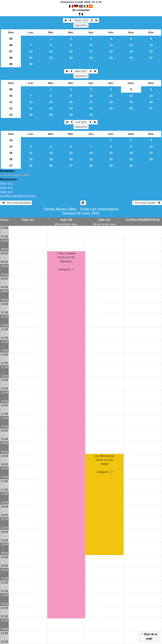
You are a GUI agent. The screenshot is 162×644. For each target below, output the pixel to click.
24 (91, 58)
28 (31, 64)
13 (151, 45)
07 (11, 51)
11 (111, 45)
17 (91, 51)
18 (111, 51)
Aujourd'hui (81, 25)
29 (51, 115)
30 (71, 115)
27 (151, 58)
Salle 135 (6, 188)
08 (11, 58)
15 (51, 51)
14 (31, 51)
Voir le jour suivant (147, 203)
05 (11, 39)
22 (51, 58)
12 (131, 45)
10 (91, 45)
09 (11, 64)
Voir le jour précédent (16, 203)
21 (31, 58)
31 (91, 115)
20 (151, 51)
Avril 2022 (81, 122)
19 (131, 51)
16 (71, 51)
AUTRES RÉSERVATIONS (18, 196)
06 (11, 45)
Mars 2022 (81, 71)
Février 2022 (81, 20)
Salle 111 (6, 184)
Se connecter (81, 10)
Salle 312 (6, 192)
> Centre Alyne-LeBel (15, 175)
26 (131, 58)
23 (71, 58)
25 (111, 58)
